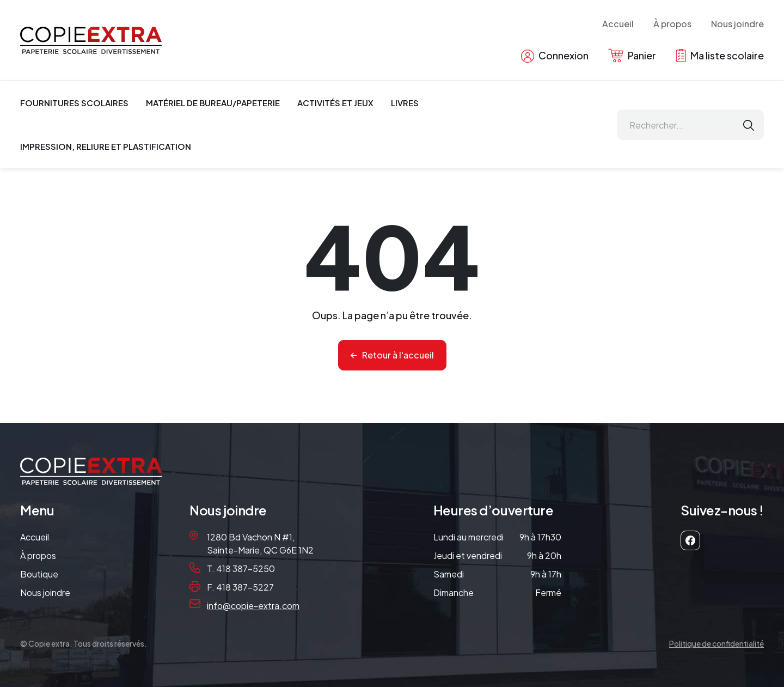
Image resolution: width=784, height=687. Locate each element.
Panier (632, 56)
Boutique (39, 574)
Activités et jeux (335, 103)
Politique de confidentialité (716, 643)
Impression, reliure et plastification (106, 146)
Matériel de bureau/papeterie (213, 103)
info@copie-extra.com (253, 606)
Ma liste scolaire (720, 56)
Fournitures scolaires (74, 103)
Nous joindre (737, 24)
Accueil (618, 24)
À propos (672, 24)
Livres (405, 103)
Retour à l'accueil (398, 355)
